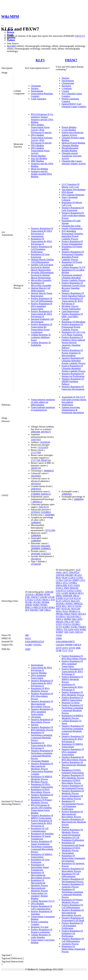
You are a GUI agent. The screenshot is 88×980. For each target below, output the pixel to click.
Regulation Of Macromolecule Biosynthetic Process (41, 875)
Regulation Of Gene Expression (40, 256)
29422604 (45, 546)
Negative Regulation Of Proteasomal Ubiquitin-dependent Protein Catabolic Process (73, 256)
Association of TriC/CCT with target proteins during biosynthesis (74, 400)
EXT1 (71, 585)
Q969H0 (69, 645)
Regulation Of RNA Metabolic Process (40, 690)
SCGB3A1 (61, 616)
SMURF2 (34, 610)
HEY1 (81, 593)
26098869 (36, 548)
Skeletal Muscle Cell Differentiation (41, 289)
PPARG (44, 605)
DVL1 (66, 583)
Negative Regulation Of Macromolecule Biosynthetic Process (42, 704)
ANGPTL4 (74, 572)
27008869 (36, 494)
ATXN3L (29, 594)
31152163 (43, 447)
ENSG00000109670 (65, 642)
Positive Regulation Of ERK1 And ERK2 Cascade (72, 317)
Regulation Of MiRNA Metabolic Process (42, 778)
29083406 (36, 432)
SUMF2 (66, 627)
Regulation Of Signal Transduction (41, 837)
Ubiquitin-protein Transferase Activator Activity (72, 156)
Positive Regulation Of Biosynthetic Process (72, 797)
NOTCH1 (66, 609)
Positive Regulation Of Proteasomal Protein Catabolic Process (72, 327)
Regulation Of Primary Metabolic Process (42, 801)
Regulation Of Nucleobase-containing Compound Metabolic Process (42, 736)
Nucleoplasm (37, 91)
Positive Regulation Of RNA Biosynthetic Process (74, 657)
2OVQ (65, 648)
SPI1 (77, 622)
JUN (53, 600)
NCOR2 (37, 602)
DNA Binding (37, 145)
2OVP (59, 648)
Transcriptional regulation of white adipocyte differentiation (43, 402)
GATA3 (78, 591)
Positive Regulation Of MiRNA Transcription (72, 699)
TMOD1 (82, 627)
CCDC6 (72, 578)
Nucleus (35, 88)
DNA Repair (67, 192)
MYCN (71, 606)
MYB (58, 606)
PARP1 (36, 605)
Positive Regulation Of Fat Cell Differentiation (42, 300)
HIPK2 (59, 596)
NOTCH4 (76, 609)
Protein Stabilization (71, 309)
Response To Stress (71, 703)
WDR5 (83, 629)
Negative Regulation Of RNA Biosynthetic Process (42, 696)
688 (27, 635)
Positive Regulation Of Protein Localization (42, 931)
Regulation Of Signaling (42, 834)
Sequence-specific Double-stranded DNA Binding (41, 174)
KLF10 (77, 598)
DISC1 (59, 583)
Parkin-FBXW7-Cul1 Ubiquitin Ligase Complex (74, 105)
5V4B (59, 650)
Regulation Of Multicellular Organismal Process (73, 949)
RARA (45, 607)
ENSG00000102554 (35, 642)
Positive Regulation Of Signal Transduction (42, 843)
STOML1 (76, 624)
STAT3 (59, 624)
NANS (78, 606)
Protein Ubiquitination (72, 228)
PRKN (67, 614)
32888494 (36, 523)
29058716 (45, 460)
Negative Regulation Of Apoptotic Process (73, 885)
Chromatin (36, 86)
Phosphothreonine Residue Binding (70, 149)
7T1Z (70, 650)
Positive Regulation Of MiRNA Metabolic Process (72, 679)
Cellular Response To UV (74, 267)
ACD (78, 570)
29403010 (36, 489)
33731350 (50, 530)
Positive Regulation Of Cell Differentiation (72, 906)
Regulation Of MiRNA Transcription (42, 856)
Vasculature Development (74, 190)
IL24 (66, 598)
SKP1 (80, 619)
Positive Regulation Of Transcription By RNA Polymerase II (42, 314)
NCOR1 (29, 602)
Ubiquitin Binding (70, 145)
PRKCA (29, 607)
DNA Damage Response (73, 195)
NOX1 (59, 611)
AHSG (59, 572)
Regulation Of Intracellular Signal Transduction (40, 867)
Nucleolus (66, 86)
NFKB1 (29, 605)
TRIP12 (60, 629)
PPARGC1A (74, 611)
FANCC (60, 588)
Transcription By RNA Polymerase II (41, 669)
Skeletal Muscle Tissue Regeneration (42, 295)
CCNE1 (80, 578)
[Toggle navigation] (2, 25)
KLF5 (40, 60)
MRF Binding (37, 161)
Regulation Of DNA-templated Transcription (42, 786)
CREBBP (39, 594)
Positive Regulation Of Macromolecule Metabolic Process (74, 765)
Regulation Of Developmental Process (73, 802)
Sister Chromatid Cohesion (70, 199)
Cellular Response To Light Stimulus (41, 936)
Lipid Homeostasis (70, 311)
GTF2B (51, 597)
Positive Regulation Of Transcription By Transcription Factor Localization (42, 328)
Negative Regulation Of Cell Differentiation (73, 940)
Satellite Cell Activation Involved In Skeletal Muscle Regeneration (42, 267)
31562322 (45, 554)
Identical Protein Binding (73, 143)
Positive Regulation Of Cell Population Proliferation (42, 249)
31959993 (45, 512)
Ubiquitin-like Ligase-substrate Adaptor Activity (74, 162)
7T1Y (65, 650)
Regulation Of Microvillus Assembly (41, 284)
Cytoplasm (67, 88)
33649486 (49, 515)
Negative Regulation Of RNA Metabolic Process (42, 729)
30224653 (36, 559)
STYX (59, 627)
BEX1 (59, 578)
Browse (11, 32)
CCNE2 (60, 580)
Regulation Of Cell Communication (40, 830)
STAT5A (67, 624)
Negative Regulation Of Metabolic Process (42, 796)
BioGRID (11, 46)
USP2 (76, 629)
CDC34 (67, 580)
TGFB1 (74, 627)
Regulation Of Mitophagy (74, 322)
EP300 (47, 594)
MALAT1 (75, 601)
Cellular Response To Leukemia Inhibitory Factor (41, 337)
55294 (59, 635)
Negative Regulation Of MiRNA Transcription (42, 817)
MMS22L (78, 604)
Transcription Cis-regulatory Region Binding (39, 896)
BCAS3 (78, 575)
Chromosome (68, 83)
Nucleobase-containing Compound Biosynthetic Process (42, 849)
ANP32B (49, 592)
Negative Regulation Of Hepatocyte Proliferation (73, 375)
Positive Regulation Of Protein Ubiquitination (72, 243)
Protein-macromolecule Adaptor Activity (72, 134)
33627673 (43, 507)
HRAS (76, 596)
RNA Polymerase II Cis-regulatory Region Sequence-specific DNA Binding (42, 118)
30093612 (45, 494)
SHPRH (68, 619)
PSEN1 (74, 614)
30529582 (36, 476)
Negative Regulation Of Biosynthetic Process (42, 721)
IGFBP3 (60, 598)
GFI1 (58, 593)
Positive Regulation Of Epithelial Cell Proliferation (72, 933)
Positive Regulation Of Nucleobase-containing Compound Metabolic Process (72, 709)
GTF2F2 (38, 600)
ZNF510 (79, 632)
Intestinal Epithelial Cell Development (42, 320)
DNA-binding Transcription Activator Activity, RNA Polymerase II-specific (42, 139)
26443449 (36, 554)
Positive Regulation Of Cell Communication (42, 907)
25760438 (36, 564)
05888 (59, 638)
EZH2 (77, 585)
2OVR (72, 648)
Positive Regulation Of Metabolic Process (72, 831)
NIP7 (58, 609)
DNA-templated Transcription (38, 677)
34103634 (45, 442)
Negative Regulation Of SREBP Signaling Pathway (73, 381)
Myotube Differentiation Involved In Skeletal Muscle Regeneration (42, 275)
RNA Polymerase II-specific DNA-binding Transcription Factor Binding (41, 809)
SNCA (67, 622)
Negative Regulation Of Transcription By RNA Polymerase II (42, 231)
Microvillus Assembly (41, 280)
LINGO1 (66, 601)
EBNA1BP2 (62, 585)
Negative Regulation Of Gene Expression (73, 209)
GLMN (65, 593)
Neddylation (67, 405)
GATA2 (70, 591)
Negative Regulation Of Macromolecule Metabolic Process (42, 766)
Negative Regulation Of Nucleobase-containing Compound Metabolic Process (42, 754)
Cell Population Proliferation (69, 808)
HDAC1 (46, 600)
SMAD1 (60, 622)
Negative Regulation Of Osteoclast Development (73, 388)
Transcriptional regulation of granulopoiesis (43, 409)
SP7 (73, 622)
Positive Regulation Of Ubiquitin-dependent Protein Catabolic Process (74, 368)
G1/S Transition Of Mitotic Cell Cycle (71, 186)
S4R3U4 (77, 645)
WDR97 (60, 632)
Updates (11, 40)
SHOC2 (60, 619)
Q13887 (29, 645)
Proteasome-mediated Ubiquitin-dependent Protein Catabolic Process (74, 278)
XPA (66, 632)
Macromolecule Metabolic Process (39, 889)
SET (27, 610)
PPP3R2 (60, 614)
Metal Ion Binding (39, 169)
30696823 (48, 471)
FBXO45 (74, 588)
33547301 (36, 440)
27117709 (35, 453)
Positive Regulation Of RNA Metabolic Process (73, 694)
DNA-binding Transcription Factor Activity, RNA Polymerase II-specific (41, 129)
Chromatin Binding (40, 761)
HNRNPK (68, 596)
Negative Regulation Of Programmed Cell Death (73, 919)
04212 (28, 638)
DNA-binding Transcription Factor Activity (40, 151)
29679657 (45, 432)
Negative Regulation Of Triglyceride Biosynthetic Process (73, 215)
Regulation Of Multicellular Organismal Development (73, 858)
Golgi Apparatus (38, 99)
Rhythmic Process (70, 306)
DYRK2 (73, 583)
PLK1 (65, 611)
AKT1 (66, 572)
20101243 (36, 546)
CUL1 (82, 580)
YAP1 (72, 632)
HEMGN (73, 593)
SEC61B (70, 616)
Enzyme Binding (39, 673)
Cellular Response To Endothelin (41, 344)
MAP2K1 (60, 604)
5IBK (78, 648)
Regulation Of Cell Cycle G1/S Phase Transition (73, 333)
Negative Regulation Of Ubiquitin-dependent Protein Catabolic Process (74, 361)
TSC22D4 (68, 629)
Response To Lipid (40, 927)
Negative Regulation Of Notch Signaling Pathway (74, 295)
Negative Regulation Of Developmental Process (73, 880)
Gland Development (71, 835)
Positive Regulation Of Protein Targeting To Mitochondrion (72, 353)
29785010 (36, 512)
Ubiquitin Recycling (71, 226)
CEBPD (75, 580)
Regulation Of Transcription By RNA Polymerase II (41, 241)
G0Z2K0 (60, 645)
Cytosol (65, 91)
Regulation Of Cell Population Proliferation (73, 839)
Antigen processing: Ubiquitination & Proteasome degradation (73, 410)
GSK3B (43, 597)
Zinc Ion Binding (39, 158)
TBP (41, 610)
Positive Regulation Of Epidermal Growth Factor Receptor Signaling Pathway (74, 287)
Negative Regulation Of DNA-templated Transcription (42, 712)
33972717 (80, 36)
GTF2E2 (29, 600)
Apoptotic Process (70, 944)
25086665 (45, 548)
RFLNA (82, 614)
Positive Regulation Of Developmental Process (73, 787)
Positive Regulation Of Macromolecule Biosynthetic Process (72, 814)
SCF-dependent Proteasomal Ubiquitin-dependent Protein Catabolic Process (72, 235)
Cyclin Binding (69, 130)
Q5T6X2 (37, 645)
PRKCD (37, 607)
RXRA (52, 607)
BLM (65, 578)
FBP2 (67, 588)
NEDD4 (45, 602)
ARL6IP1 (69, 575)
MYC (64, 606)
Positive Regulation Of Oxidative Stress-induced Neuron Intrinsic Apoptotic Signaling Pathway (73, 342)
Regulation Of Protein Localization (72, 263)
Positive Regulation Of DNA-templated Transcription (42, 306)
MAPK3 (69, 604)
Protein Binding (38, 156)
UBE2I (47, 610)
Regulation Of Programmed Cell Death (73, 844)
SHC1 (78, 616)
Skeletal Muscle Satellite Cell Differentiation (42, 261)
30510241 (36, 484)
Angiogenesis (37, 236)
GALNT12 (61, 591)
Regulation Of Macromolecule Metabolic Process (39, 883)
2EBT (28, 649)
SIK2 (74, 619)
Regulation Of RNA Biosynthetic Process (41, 791)
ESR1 (28, 597)
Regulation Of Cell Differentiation (70, 875)
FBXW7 (71, 60)
